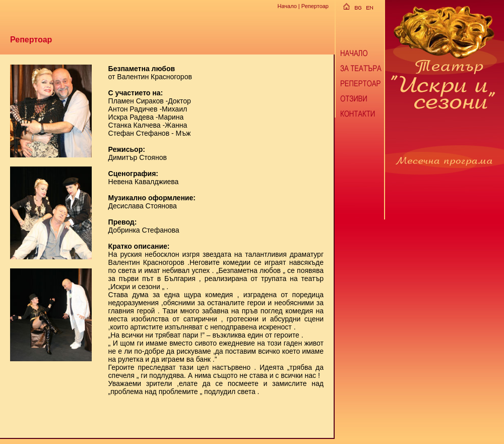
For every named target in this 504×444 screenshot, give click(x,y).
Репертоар (315, 6)
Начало (287, 6)
